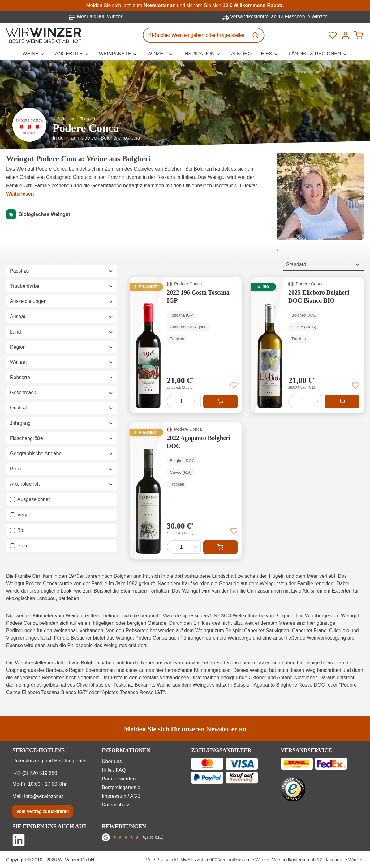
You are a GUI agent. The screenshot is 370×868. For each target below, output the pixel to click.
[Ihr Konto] (346, 35)
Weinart (62, 362)
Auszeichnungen (62, 301)
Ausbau (62, 316)
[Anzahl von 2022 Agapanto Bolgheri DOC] (184, 547)
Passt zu (62, 271)
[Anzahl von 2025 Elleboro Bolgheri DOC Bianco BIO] (305, 402)
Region (62, 347)
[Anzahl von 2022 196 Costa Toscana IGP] (184, 402)
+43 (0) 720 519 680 (35, 773)
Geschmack (62, 393)
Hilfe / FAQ (114, 770)
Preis (62, 469)
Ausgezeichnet (34, 499)
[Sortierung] (324, 265)
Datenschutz (116, 805)
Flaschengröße (62, 438)
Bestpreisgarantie (121, 787)
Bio (21, 530)
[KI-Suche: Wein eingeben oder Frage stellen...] (196, 35)
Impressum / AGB (121, 796)
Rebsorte (62, 377)
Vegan (24, 515)
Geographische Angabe (62, 453)
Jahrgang (62, 423)
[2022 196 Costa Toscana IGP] (186, 345)
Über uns (112, 761)
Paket (24, 546)
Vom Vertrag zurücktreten (43, 811)
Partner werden (119, 779)
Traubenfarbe (62, 286)
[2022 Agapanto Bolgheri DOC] (186, 490)
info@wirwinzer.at (44, 796)
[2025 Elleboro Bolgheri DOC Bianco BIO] (308, 345)
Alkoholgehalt (62, 484)
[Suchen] (256, 35)
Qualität (62, 408)
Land (62, 332)
